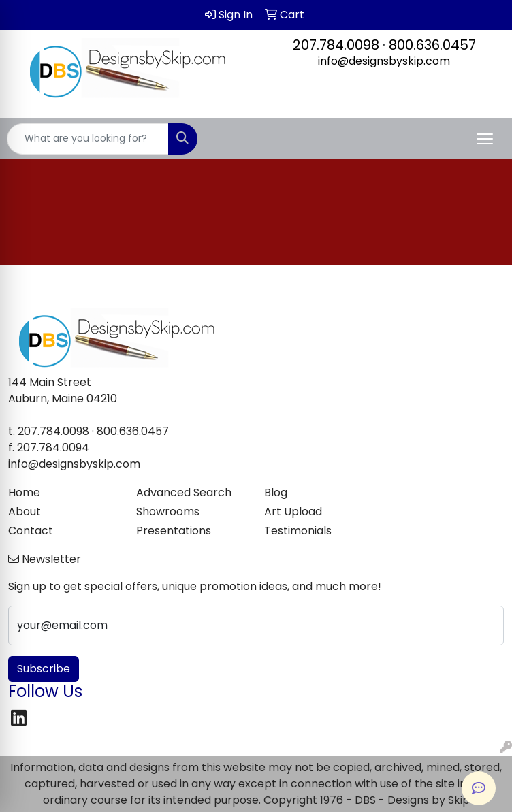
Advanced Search (184, 492)
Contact (31, 531)
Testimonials (298, 531)
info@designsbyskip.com (384, 61)
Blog (276, 492)
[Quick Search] (88, 139)
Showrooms (168, 511)
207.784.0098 (336, 45)
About (25, 511)
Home (24, 492)
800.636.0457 (432, 45)
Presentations (174, 531)
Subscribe (44, 669)
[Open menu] (485, 139)
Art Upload (293, 511)
